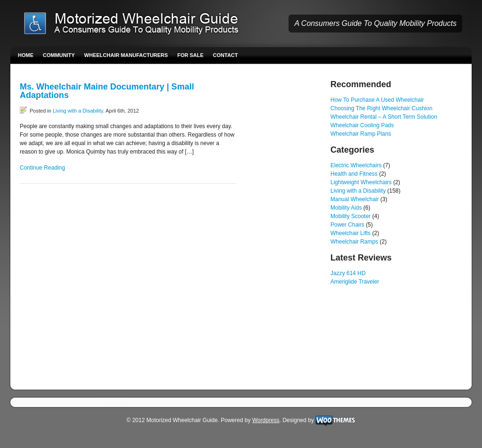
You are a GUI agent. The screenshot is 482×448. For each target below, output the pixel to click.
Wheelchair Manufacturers (126, 55)
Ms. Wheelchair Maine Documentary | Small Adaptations (107, 91)
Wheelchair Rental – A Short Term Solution (384, 117)
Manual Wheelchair (355, 199)
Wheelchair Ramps (354, 242)
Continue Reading (42, 168)
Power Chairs (347, 225)
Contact (225, 55)
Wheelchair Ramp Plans (361, 134)
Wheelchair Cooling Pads (362, 125)
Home (26, 55)
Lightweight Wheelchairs (361, 182)
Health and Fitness (354, 174)
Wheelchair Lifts (350, 233)
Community (59, 55)
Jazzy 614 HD (348, 273)
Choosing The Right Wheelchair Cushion (382, 108)
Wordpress (266, 420)
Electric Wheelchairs (356, 165)
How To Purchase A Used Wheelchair (377, 100)
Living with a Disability (78, 111)
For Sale (191, 55)
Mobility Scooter (350, 216)
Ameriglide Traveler (355, 282)
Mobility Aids (346, 208)
